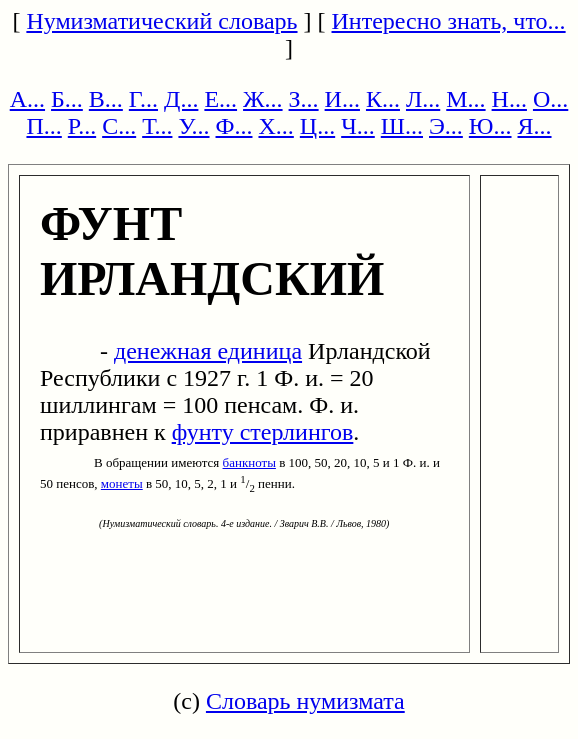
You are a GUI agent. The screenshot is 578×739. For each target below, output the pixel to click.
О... (550, 99)
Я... (535, 126)
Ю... (490, 126)
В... (106, 99)
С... (119, 126)
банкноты (249, 462)
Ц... (317, 126)
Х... (275, 126)
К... (383, 99)
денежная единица (208, 351)
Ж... (263, 99)
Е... (220, 99)
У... (193, 126)
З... (304, 99)
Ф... (234, 126)
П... (43, 126)
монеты (122, 483)
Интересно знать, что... (449, 21)
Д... (181, 99)
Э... (446, 126)
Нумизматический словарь (161, 21)
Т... (157, 126)
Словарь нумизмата (305, 701)
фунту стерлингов (263, 432)
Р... (82, 126)
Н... (509, 99)
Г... (143, 99)
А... (27, 99)
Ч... (358, 126)
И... (342, 99)
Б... (67, 99)
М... (465, 99)
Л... (423, 99)
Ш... (402, 126)
